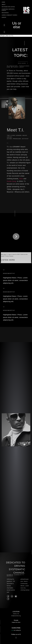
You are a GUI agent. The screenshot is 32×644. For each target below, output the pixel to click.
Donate (4, 17)
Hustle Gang (11, 181)
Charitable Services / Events (8, 10)
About (4, 4)
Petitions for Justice (8, 7)
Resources (5, 13)
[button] (4, 25)
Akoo (21, 179)
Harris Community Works (9, 15)
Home (3, 2)
